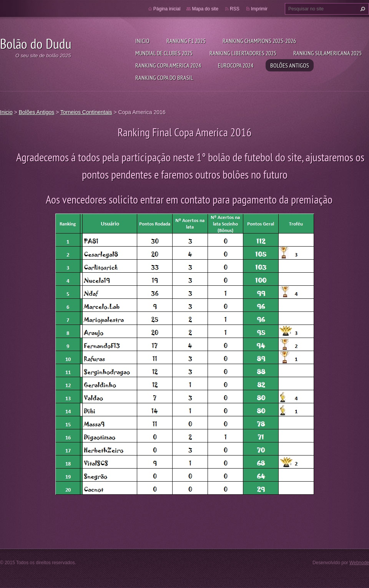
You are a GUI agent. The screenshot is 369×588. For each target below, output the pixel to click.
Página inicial (167, 9)
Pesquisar (362, 9)
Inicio (142, 41)
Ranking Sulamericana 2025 (327, 53)
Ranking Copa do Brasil (164, 78)
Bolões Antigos (290, 65)
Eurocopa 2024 (236, 65)
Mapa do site (205, 9)
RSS (235, 9)
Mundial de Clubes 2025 (164, 53)
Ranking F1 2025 (186, 41)
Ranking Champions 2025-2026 (259, 41)
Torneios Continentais (86, 112)
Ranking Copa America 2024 (168, 65)
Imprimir (259, 9)
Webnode (359, 563)
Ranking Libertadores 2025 (243, 53)
